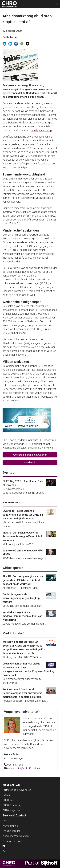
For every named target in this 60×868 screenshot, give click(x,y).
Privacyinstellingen (12, 841)
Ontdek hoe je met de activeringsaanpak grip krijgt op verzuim (21, 598)
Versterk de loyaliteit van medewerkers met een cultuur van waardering (22, 616)
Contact (7, 821)
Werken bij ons (10, 826)
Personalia (10, 502)
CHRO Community (12, 805)
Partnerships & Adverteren (17, 790)
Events (7, 473)
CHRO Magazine (11, 810)
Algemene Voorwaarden (16, 836)
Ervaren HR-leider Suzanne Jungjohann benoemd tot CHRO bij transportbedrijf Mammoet (23, 515)
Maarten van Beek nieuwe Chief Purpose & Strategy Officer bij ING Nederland (22, 536)
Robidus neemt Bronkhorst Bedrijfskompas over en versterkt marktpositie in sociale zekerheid (22, 693)
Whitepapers (12, 568)
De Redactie (10, 37)
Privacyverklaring (12, 831)
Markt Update (12, 633)
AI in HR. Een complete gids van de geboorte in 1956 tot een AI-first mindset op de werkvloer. (23, 580)
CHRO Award (9, 800)
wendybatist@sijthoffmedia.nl (24, 768)
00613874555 (15, 765)
